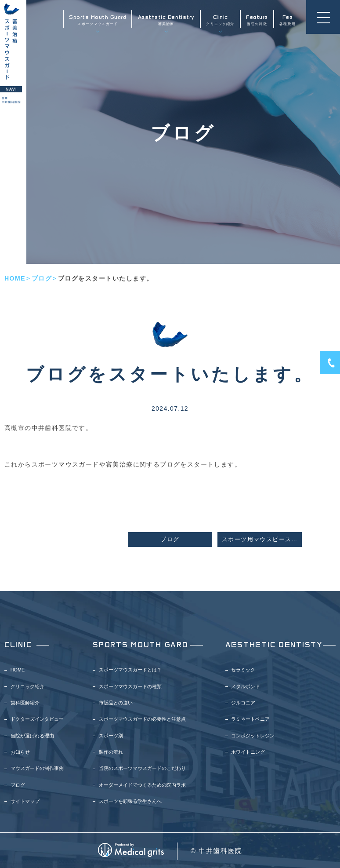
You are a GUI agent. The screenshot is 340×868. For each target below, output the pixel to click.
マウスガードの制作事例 (37, 768)
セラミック (243, 670)
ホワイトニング (248, 752)
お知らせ (20, 752)
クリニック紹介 (220, 20)
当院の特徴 (257, 20)
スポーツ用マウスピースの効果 (262, 540)
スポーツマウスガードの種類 (130, 686)
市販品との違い (116, 703)
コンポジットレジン (253, 736)
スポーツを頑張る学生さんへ (130, 801)
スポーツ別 (111, 736)
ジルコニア (243, 703)
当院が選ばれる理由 (32, 736)
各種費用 (288, 20)
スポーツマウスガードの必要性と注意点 (142, 719)
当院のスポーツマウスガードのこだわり (142, 768)
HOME (15, 278)
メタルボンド (246, 686)
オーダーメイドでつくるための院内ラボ (142, 785)
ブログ (42, 278)
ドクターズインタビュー (37, 719)
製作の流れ (111, 752)
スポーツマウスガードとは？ (130, 670)
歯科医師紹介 (25, 703)
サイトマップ (25, 801)
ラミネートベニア (250, 719)
